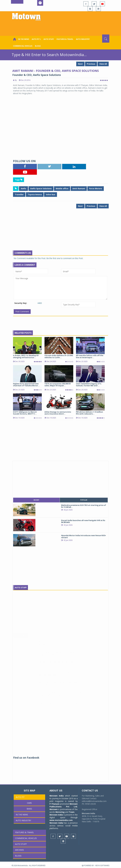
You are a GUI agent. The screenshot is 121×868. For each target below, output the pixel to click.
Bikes (29, 809)
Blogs (38, 46)
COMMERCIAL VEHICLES (23, 46)
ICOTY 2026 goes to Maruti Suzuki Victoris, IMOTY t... (25, 413)
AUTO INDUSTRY (83, 39)
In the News (24, 39)
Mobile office (62, 188)
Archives (19, 850)
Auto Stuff (49, 39)
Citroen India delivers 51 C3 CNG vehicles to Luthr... (59, 356)
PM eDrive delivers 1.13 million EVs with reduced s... (89, 413)
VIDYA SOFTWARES (102, 865)
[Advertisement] (61, 27)
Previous (91, 64)
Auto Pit (20, 797)
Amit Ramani (79, 188)
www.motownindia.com (61, 820)
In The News (21, 638)
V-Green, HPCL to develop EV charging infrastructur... (26, 356)
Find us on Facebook (26, 758)
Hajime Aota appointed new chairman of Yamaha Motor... (26, 385)
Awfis (23, 188)
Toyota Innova (35, 194)
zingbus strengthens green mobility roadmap (58, 705)
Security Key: (21, 303)
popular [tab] (84, 500)
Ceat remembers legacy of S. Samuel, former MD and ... (89, 385)
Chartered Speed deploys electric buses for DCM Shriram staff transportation (60, 696)
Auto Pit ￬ (36, 39)
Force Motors (96, 188)
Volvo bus (51, 194)
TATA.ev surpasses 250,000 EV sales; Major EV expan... (58, 385)
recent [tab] (36, 500)
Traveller (19, 194)
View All (103, 64)
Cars (29, 803)
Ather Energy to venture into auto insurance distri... (58, 413)
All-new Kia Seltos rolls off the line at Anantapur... (90, 356)
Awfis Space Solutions (41, 188)
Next (80, 64)
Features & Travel (65, 39)
